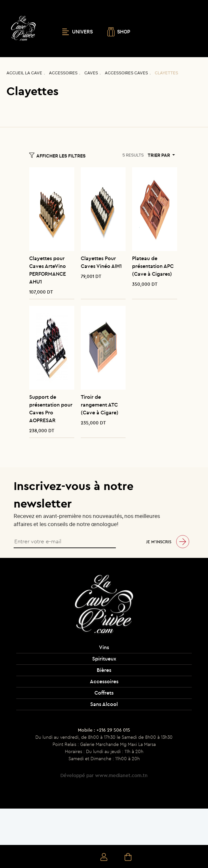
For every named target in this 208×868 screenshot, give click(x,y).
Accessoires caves (126, 73)
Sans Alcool (104, 704)
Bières (104, 670)
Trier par (159, 155)
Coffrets (104, 693)
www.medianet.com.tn (121, 775)
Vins (104, 647)
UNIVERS (78, 32)
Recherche (80, 857)
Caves (91, 73)
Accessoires (63, 73)
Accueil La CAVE (24, 73)
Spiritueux (104, 659)
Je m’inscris (159, 542)
